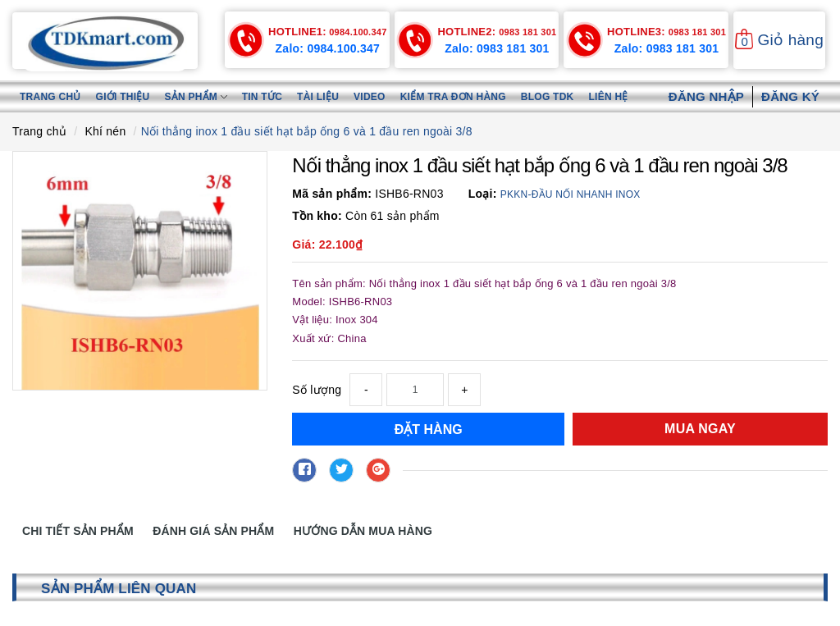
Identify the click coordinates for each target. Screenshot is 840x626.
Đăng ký (790, 96)
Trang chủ (50, 97)
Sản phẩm (195, 97)
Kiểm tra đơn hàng (453, 97)
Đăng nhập (706, 96)
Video (370, 97)
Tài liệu (318, 97)
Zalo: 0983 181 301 (497, 48)
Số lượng (317, 390)
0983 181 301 (497, 32)
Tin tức (262, 97)
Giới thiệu (123, 97)
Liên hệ (609, 97)
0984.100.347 (327, 32)
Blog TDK (548, 97)
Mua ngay (700, 429)
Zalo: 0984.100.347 (328, 48)
